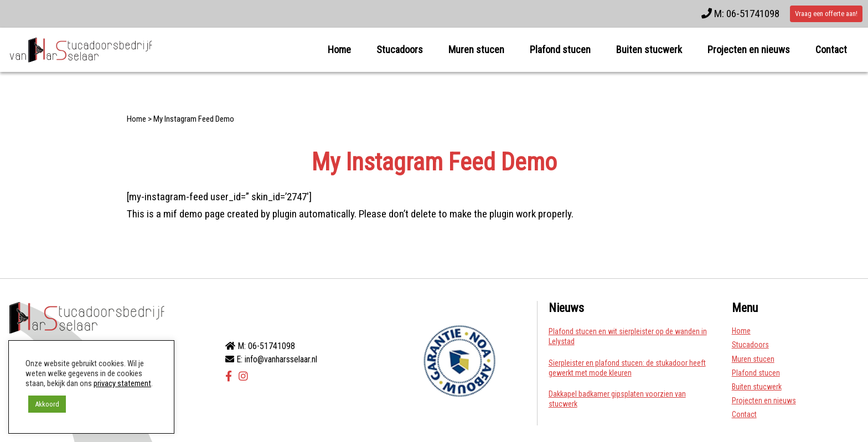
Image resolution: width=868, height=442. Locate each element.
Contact (831, 50)
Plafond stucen (560, 50)
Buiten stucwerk (649, 50)
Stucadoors (400, 50)
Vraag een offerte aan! (826, 14)
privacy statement (122, 383)
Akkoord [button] (47, 404)
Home (339, 50)
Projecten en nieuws (749, 50)
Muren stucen (476, 50)
